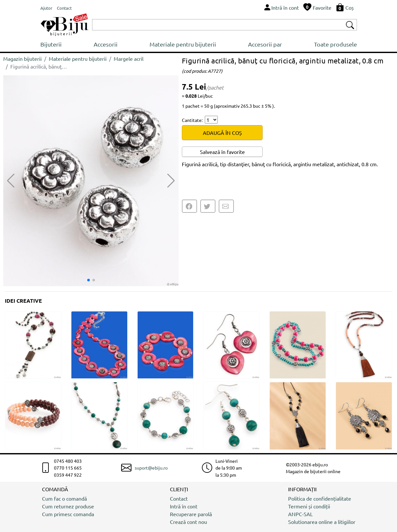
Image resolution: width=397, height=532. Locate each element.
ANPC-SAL (300, 514)
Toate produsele (335, 44)
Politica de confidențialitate (320, 498)
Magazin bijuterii (22, 59)
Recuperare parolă (191, 514)
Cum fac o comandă (64, 498)
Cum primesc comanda (68, 514)
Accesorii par (265, 44)
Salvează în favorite (222, 152)
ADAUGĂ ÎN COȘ (222, 133)
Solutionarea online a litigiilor (322, 522)
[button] (171, 181)
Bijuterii (51, 44)
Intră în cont (184, 506)
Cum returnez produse (68, 506)
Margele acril (129, 59)
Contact (179, 498)
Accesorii (106, 44)
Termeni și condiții (309, 506)
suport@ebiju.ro (151, 468)
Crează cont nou (188, 522)
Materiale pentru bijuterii (183, 44)
